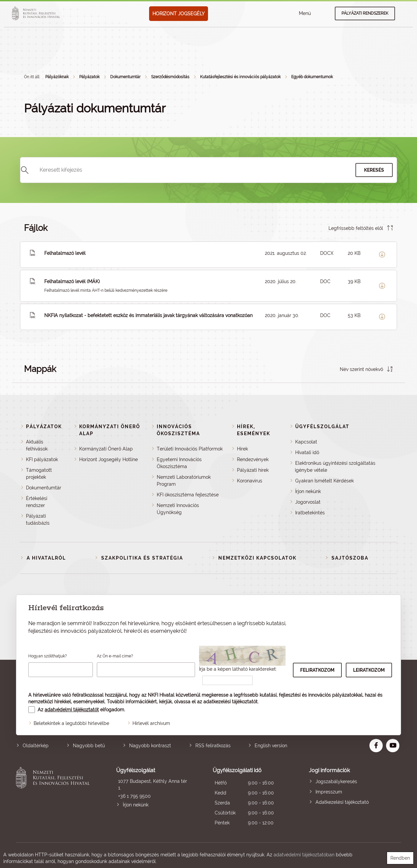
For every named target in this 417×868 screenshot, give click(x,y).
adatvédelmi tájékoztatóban (304, 855)
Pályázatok (89, 77)
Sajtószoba (350, 558)
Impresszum (329, 792)
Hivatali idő (307, 452)
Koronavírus (250, 481)
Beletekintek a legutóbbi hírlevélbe (71, 723)
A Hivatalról (46, 558)
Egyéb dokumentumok (312, 77)
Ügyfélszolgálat (322, 427)
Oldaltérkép (36, 746)
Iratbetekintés (310, 513)
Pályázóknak (57, 77)
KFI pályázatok (42, 459)
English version (271, 746)
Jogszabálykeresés (336, 781)
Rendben (400, 858)
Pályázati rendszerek (365, 13)
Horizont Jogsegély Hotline (108, 459)
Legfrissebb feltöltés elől (356, 228)
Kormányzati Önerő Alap (106, 449)
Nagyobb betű (89, 746)
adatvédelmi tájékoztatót (72, 710)
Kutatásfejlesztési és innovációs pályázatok (240, 77)
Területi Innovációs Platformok (190, 449)
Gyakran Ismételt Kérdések (324, 481)
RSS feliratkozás (213, 746)
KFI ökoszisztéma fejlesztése (188, 495)
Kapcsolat (306, 442)
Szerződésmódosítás (170, 77)
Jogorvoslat (308, 502)
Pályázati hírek (253, 470)
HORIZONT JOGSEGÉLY (179, 14)
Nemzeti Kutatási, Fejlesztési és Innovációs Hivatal (54, 797)
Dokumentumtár (125, 77)
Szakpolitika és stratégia (142, 558)
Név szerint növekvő (361, 369)
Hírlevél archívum (151, 723)
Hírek (242, 449)
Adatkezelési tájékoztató (342, 802)
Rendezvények (253, 459)
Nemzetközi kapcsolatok (257, 558)
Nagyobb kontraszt (150, 746)
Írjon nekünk (308, 491)
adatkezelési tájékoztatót (230, 702)
